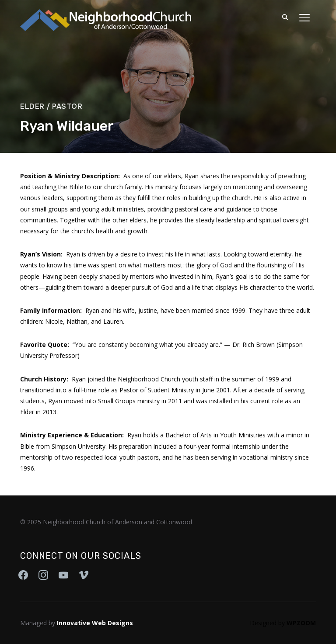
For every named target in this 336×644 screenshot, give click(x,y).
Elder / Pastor (51, 106)
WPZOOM (301, 623)
